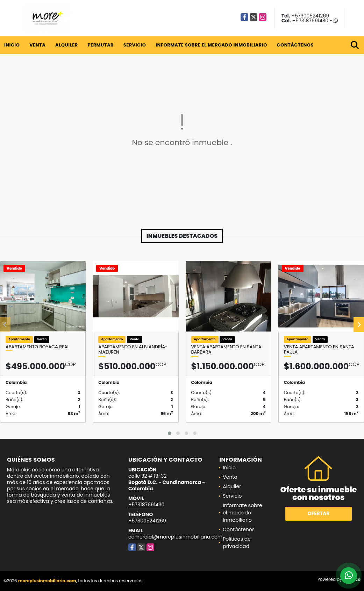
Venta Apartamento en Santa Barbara (226, 350)
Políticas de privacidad (237, 543)
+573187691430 (310, 21)
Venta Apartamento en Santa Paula (319, 350)
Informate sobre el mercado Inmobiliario (211, 45)
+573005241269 (310, 16)
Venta (37, 45)
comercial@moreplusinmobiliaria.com (175, 537)
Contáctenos (295, 45)
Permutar (100, 45)
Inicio (12, 45)
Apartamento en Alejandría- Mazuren (133, 350)
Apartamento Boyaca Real (37, 347)
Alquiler (67, 45)
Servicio (135, 45)
